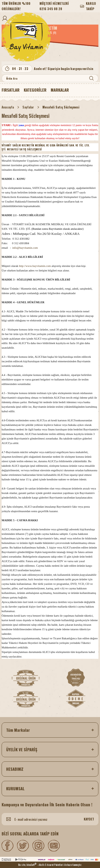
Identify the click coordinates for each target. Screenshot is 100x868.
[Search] (50, 78)
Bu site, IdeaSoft (27, 865)
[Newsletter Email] (50, 819)
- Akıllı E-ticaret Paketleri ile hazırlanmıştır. (60, 865)
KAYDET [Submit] (89, 819)
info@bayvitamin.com (25, 248)
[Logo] (50, 37)
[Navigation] (35, 90)
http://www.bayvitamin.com (35, 266)
